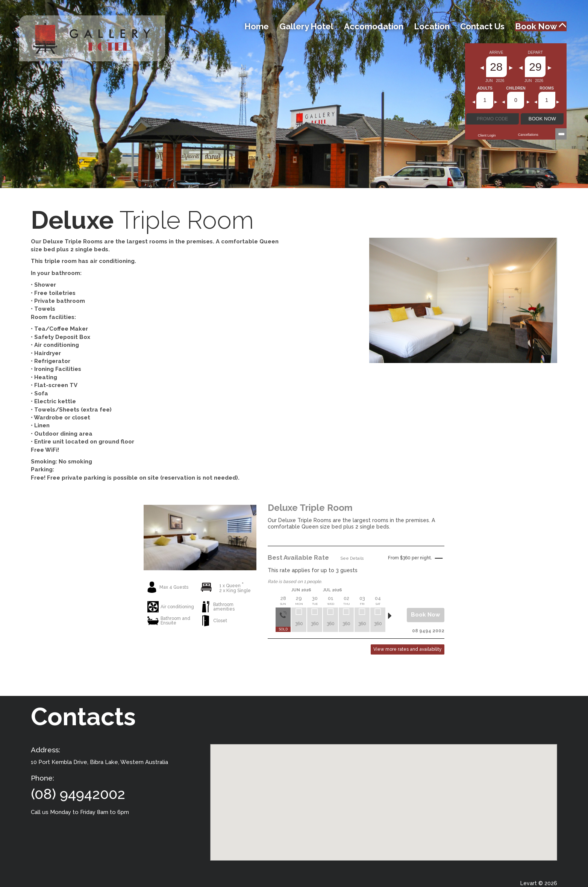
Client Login (487, 135)
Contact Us (482, 26)
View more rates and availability (408, 649)
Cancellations (528, 135)
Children (516, 88)
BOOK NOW (542, 119)
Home (257, 26)
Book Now (541, 26)
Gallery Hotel (306, 26)
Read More (431, 541)
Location (432, 26)
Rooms (547, 88)
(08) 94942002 (78, 794)
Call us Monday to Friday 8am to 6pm (80, 812)
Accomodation (374, 26)
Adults (485, 88)
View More (200, 636)
